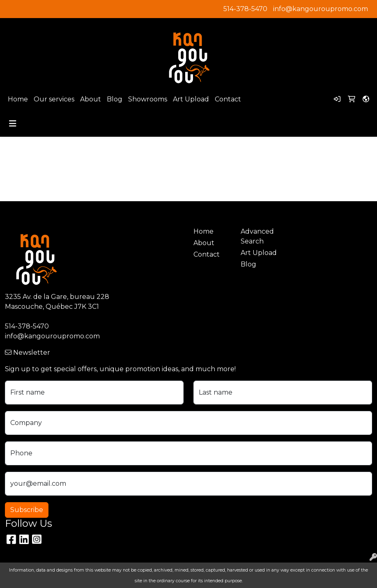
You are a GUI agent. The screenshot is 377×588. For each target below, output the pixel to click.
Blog (115, 99)
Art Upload (191, 99)
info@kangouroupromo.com (321, 9)
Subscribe (27, 510)
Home (18, 99)
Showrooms (148, 99)
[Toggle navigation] (13, 124)
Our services (54, 99)
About (91, 99)
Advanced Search (257, 236)
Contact (228, 99)
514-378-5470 (245, 9)
